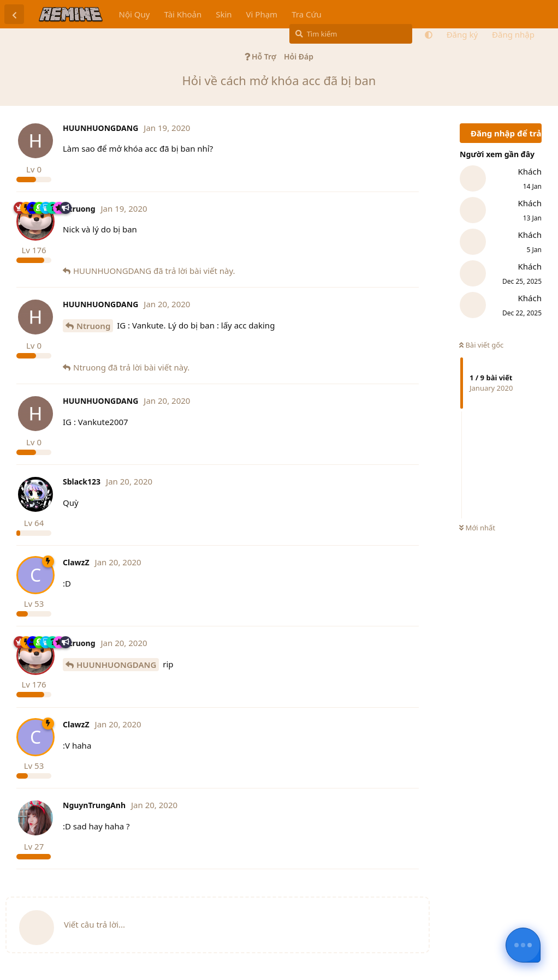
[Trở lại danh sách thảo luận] (14, 14)
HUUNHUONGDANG (116, 665)
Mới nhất (477, 528)
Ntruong (93, 326)
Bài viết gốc (481, 345)
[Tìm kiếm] (351, 34)
